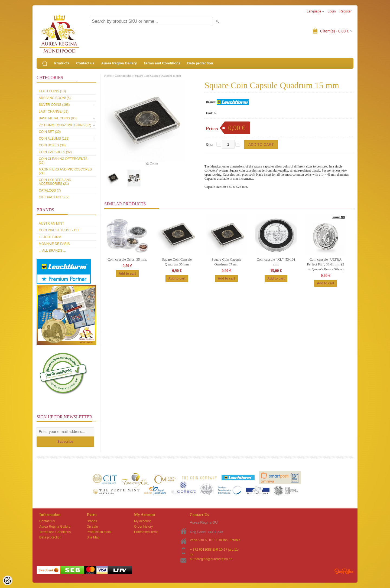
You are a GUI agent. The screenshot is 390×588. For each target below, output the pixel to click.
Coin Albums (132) (54, 139)
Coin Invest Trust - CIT (59, 230)
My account (142, 521)
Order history (143, 527)
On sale (92, 527)
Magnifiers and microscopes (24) (65, 171)
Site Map (93, 537)
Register (345, 11)
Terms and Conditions (162, 63)
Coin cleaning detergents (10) (63, 161)
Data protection (200, 63)
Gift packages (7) (54, 197)
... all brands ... (52, 251)
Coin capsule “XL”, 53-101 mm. (276, 262)
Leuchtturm (50, 237)
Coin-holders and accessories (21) (55, 182)
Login (332, 11)
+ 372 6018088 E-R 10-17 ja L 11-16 (214, 550)
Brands (92, 521)
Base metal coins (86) (58, 118)
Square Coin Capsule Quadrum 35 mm (177, 262)
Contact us (85, 63)
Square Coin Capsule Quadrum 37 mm (226, 262)
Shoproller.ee (344, 571)
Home (108, 75)
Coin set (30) (50, 132)
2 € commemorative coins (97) (65, 125)
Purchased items (146, 532)
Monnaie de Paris (54, 244)
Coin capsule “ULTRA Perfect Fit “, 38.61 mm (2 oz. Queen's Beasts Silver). (325, 264)
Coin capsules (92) (55, 152)
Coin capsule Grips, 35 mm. (127, 259)
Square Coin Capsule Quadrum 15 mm (158, 75)
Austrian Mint (51, 224)
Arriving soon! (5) (55, 98)
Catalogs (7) (50, 190)
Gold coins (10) (52, 91)
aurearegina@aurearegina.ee (211, 559)
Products (62, 63)
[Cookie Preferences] (8, 580)
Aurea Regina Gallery (119, 63)
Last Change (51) (53, 111)
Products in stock (99, 532)
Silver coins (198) (54, 105)
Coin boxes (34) (52, 145)
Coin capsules (123, 75)
